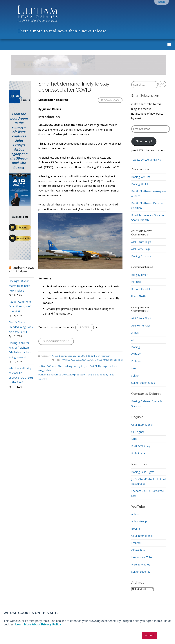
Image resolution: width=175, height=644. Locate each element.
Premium (107, 357)
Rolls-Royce (138, 453)
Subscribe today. (56, 342)
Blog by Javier (140, 275)
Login (162, 2)
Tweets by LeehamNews (146, 160)
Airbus (55, 357)
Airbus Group (139, 521)
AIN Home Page (141, 249)
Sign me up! (144, 141)
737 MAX (62, 361)
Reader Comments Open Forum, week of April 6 (20, 306)
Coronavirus (74, 357)
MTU (134, 439)
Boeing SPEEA (140, 184)
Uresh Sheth (139, 296)
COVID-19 (87, 357)
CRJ (90, 361)
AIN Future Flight (142, 242)
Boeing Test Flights (143, 472)
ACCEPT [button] (149, 636)
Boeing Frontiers (141, 256)
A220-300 (72, 361)
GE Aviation (138, 550)
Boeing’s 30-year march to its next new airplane (19, 286)
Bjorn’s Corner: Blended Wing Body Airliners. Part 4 (21, 327)
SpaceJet (118, 361)
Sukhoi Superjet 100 (143, 383)
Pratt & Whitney (141, 446)
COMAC (136, 354)
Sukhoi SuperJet (141, 572)
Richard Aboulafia (142, 289)
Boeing (63, 357)
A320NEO (83, 361)
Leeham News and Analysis (21, 269)
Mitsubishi (107, 361)
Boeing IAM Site (141, 177)
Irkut (134, 368)
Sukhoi (135, 376)
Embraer (97, 357)
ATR (134, 340)
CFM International (142, 425)
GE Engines (138, 432)
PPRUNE (136, 282)
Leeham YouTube (142, 557)
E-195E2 (97, 361)
